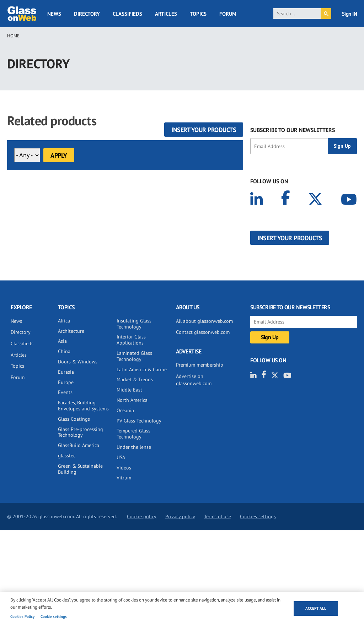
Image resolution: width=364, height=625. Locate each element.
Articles (166, 14)
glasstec (67, 456)
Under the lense (134, 447)
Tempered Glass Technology (133, 434)
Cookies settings (258, 516)
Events (65, 392)
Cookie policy (142, 516)
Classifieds (127, 14)
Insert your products (204, 130)
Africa (64, 321)
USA (121, 457)
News (54, 14)
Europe (66, 382)
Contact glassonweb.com (203, 332)
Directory (87, 14)
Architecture (71, 331)
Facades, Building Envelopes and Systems (83, 406)
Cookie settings (54, 616)
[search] (297, 14)
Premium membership (200, 365)
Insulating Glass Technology (134, 324)
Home (13, 36)
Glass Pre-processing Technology (81, 432)
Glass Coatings (74, 419)
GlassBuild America (79, 445)
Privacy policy (180, 516)
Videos (124, 468)
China (64, 351)
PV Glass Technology (139, 421)
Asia (62, 341)
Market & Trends (135, 379)
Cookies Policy (22, 616)
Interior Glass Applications (131, 340)
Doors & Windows (78, 362)
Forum (228, 14)
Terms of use (218, 516)
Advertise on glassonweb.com (194, 380)
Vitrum (124, 478)
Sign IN (350, 14)
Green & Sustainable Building (80, 469)
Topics (198, 14)
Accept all (316, 608)
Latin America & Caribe (142, 369)
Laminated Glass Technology (134, 356)
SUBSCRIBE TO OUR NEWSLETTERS (293, 130)
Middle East (129, 390)
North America (132, 400)
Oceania (125, 410)
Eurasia (66, 372)
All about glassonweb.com (204, 321)
